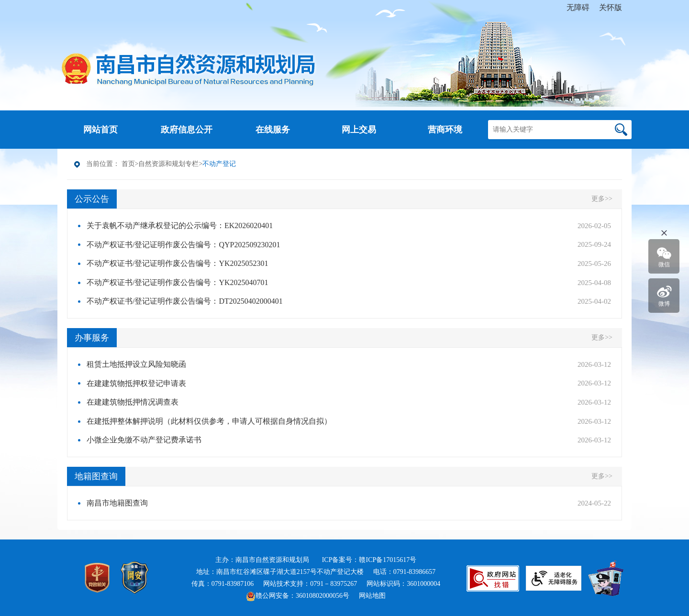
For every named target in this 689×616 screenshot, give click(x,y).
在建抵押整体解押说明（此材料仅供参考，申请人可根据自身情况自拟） (209, 421)
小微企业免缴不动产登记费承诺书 (144, 440)
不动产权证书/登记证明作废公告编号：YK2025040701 (178, 282)
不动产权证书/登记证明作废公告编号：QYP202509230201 (183, 245)
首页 (128, 164)
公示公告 (92, 199)
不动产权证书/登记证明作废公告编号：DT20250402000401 (185, 301)
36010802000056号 (322, 596)
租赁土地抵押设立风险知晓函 (136, 364)
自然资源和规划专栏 (168, 164)
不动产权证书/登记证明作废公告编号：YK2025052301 (178, 263)
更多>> (602, 199)
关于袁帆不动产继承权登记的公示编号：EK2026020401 (180, 225)
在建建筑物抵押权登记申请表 (136, 383)
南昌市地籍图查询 (117, 503)
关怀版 (611, 7)
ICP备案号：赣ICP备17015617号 (369, 560)
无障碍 (578, 7)
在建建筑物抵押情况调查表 (133, 402)
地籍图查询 (96, 476)
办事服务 (92, 338)
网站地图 (372, 596)
